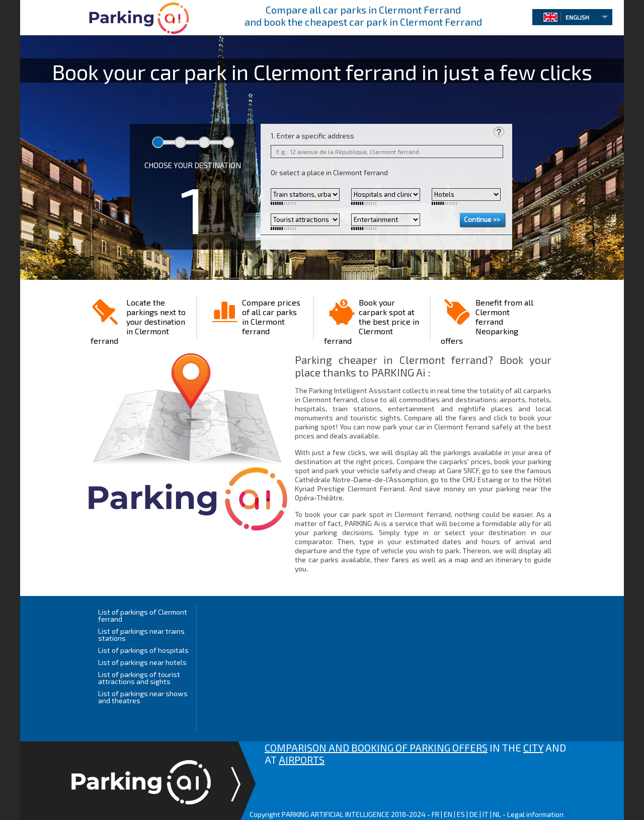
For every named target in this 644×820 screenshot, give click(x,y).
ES (461, 814)
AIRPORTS (302, 760)
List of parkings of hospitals (143, 650)
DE (474, 814)
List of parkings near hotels (142, 662)
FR (435, 814)
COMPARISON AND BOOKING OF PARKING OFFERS (376, 748)
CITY (533, 748)
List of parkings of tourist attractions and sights (139, 678)
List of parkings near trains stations (141, 635)
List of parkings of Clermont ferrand (143, 615)
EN (448, 814)
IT (486, 814)
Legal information (535, 814)
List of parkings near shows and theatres (143, 697)
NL (497, 814)
